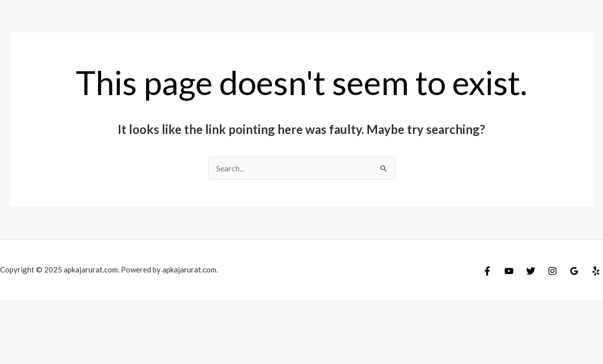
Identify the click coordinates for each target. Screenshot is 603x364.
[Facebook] (487, 271)
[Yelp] (596, 271)
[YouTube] (509, 271)
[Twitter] (531, 271)
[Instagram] (552, 271)
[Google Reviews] (574, 271)
